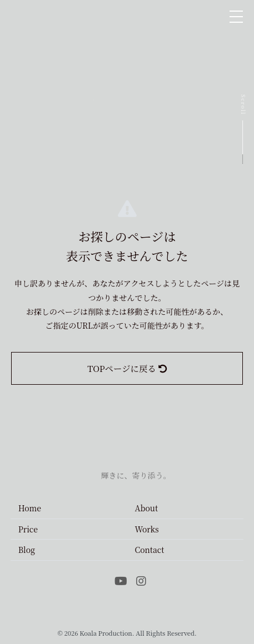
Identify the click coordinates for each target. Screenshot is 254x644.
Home (30, 508)
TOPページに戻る (127, 368)
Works (147, 529)
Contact (150, 550)
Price (28, 529)
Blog (27, 550)
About (147, 508)
